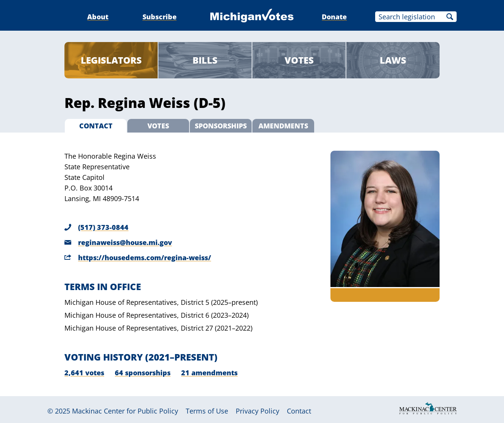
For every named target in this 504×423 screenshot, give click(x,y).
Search (450, 17)
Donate (334, 17)
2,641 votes (84, 373)
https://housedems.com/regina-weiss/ (145, 258)
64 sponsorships (143, 373)
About (98, 17)
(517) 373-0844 (103, 227)
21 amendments (209, 373)
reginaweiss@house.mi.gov (125, 242)
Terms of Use (207, 411)
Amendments (283, 126)
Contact (299, 411)
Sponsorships (221, 126)
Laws (393, 60)
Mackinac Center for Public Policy (125, 411)
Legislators (111, 60)
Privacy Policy (257, 411)
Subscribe (160, 17)
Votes (299, 60)
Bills (205, 60)
